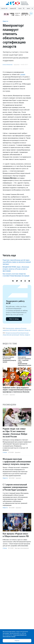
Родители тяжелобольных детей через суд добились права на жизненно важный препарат (17, 262)
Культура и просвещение (22, 548)
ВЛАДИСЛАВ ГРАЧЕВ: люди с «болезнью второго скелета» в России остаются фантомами (16, 269)
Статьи (5, 452)
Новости (5, 21)
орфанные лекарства (24, 330)
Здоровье (17, 65)
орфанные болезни (20, 328)
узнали (23, 74)
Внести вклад (14, 319)
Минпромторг (10, 328)
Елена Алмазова (8, 65)
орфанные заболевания (10, 330)
